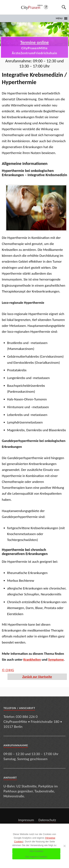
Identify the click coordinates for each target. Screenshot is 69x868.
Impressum (26, 820)
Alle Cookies (36, 851)
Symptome (56, 659)
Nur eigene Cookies (36, 857)
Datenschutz (47, 820)
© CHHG (8, 670)
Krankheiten (32, 659)
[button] (59, 18)
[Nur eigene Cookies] (64, 846)
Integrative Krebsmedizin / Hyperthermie (34, 78)
